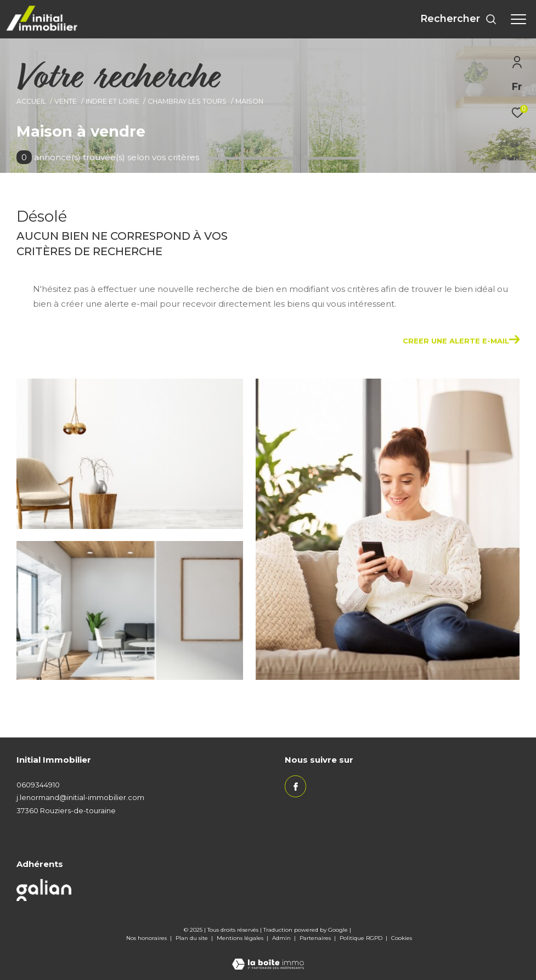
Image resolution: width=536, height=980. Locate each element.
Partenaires (316, 938)
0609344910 (38, 785)
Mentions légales (241, 938)
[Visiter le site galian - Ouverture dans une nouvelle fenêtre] (44, 890)
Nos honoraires (147, 938)
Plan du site (193, 938)
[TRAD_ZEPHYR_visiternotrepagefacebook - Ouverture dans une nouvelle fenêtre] (296, 786)
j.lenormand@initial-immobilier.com (80, 797)
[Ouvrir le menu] (518, 19)
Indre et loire (112, 101)
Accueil (31, 101)
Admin (282, 938)
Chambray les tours (187, 101)
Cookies (402, 938)
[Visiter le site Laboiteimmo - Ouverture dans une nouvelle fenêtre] (268, 957)
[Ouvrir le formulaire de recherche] (459, 19)
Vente (66, 101)
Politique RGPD (361, 938)
